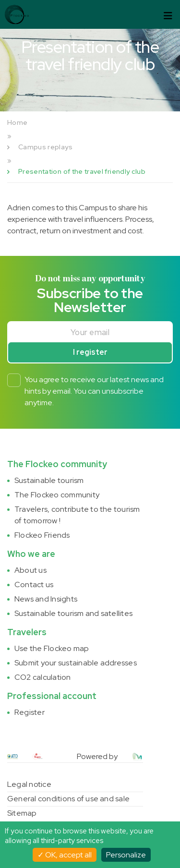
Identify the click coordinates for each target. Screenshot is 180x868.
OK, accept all (65, 855)
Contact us (34, 585)
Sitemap (22, 813)
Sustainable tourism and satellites (73, 613)
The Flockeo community (57, 495)
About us (30, 570)
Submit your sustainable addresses (76, 663)
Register (30, 712)
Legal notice (29, 784)
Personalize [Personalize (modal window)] (126, 855)
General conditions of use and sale (68, 799)
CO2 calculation (43, 677)
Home (17, 122)
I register (90, 352)
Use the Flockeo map (52, 648)
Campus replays (45, 147)
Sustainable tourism (49, 480)
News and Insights (46, 599)
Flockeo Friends (42, 535)
